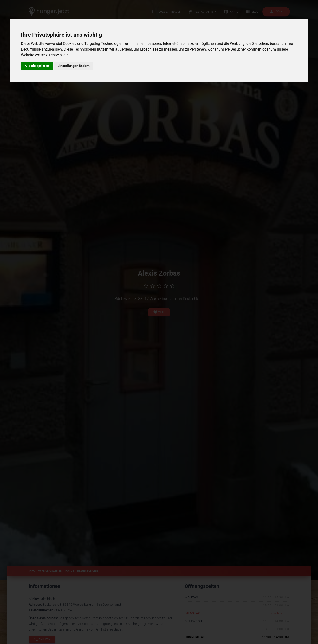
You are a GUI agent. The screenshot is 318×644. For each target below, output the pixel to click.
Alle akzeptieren (37, 66)
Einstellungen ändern (74, 66)
